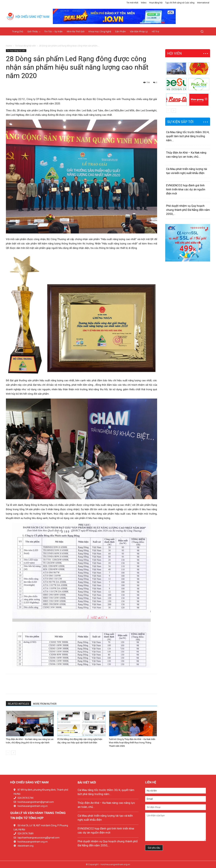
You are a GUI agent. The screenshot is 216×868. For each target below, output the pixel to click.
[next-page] (13, 753)
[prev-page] (8, 753)
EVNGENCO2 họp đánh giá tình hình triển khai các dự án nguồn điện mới (186, 189)
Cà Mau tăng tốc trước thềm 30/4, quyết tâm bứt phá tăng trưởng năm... (188, 136)
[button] (202, 32)
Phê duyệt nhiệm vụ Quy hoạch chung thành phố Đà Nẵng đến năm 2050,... (188, 210)
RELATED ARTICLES (18, 704)
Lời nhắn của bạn (175, 827)
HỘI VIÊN (174, 53)
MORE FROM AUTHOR (45, 704)
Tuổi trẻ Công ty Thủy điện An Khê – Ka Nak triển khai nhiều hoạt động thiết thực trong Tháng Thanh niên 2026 (132, 743)
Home (9, 46)
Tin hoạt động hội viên (25, 46)
